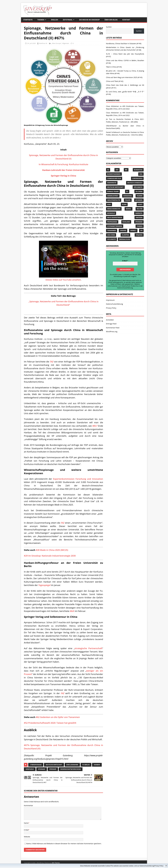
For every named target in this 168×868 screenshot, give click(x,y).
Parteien (139, 218)
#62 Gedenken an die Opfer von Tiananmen (58, 717)
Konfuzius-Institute (79, 164)
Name (26, 823)
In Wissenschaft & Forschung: (54, 164)
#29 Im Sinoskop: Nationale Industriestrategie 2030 (50, 556)
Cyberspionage (36, 765)
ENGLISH (54, 20)
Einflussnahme (72, 765)
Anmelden (110, 320)
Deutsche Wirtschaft (54, 765)
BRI (126, 170)
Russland (126, 222)
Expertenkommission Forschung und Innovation (78, 479)
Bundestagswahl (114, 174)
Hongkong (128, 196)
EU (127, 191)
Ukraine (123, 230)
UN (141, 230)
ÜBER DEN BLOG (111, 20)
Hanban (97, 765)
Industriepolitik (114, 200)
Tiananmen (112, 230)
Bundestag (138, 170)
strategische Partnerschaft (88, 648)
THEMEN (41, 20)
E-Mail (26, 830)
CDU (141, 174)
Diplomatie (138, 187)
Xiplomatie (111, 239)
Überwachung (125, 239)
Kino (109, 204)
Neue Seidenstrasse (115, 218)
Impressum (110, 300)
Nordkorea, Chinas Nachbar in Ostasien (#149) (124, 44)
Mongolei (111, 213)
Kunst (140, 204)
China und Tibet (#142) (115, 81)
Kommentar (28, 805)
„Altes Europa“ (56, 43)
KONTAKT (126, 20)
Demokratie (112, 183)
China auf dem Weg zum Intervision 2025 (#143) (124, 77)
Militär (140, 209)
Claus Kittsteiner (112, 113)
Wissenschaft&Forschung (71, 769)
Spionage (42, 769)
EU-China (139, 191)
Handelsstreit (113, 196)
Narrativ (139, 213)
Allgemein (66, 43)
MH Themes (56, 863)
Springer (53, 769)
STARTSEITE (28, 20)
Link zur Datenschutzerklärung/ (144, 866)
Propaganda (112, 222)
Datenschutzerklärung (125, 288)
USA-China (111, 235)
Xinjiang (139, 235)
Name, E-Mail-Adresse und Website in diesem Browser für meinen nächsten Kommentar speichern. (64, 844)
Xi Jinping (125, 235)
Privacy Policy (159, 866)
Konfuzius (30, 769)
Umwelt (133, 230)
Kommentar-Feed (113, 327)
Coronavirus (137, 178)
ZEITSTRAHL (68, 20)
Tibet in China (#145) (114, 67)
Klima (124, 204)
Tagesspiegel (44, 585)
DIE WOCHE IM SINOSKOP (89, 20)
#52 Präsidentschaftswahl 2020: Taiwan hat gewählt (50, 723)
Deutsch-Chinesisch (135, 183)
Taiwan (140, 226)
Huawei (140, 196)
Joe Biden (139, 200)
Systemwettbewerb (115, 226)
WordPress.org (112, 331)
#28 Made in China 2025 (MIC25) (52, 550)
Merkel (129, 209)
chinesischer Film (114, 178)
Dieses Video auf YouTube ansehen (63, 280)
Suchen (109, 27)
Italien (128, 200)
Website (27, 837)
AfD (117, 170)
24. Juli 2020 (31, 43)
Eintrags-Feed (111, 323)
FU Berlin (86, 765)
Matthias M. (43, 43)
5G (108, 170)
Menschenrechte (114, 209)
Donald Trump (113, 191)
